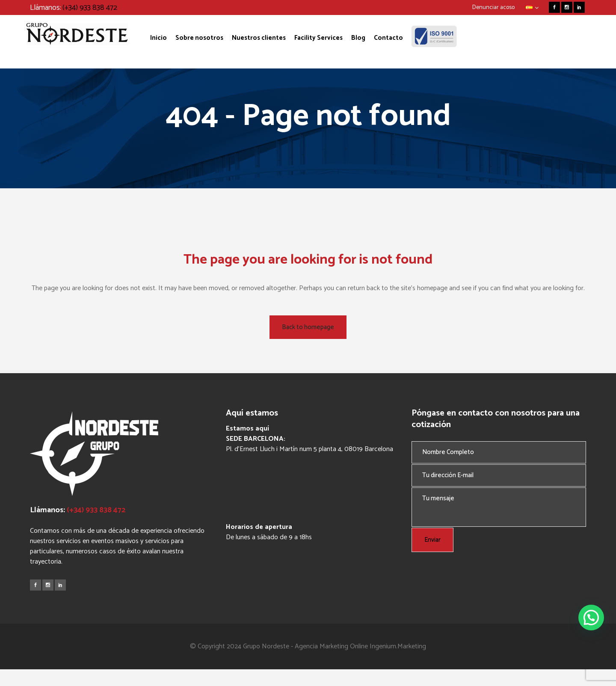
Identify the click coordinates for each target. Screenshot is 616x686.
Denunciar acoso (493, 7)
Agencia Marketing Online (331, 646)
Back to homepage (308, 327)
